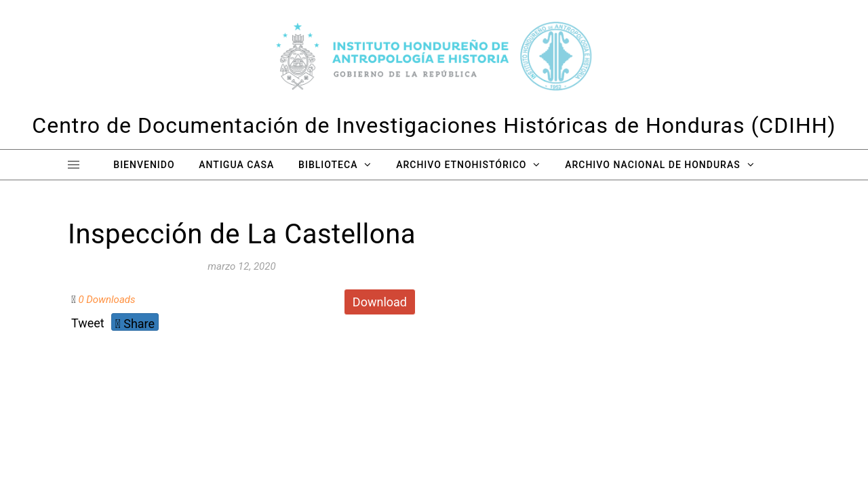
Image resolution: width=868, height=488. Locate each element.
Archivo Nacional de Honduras (652, 165)
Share (135, 324)
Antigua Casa (236, 165)
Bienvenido (144, 165)
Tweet (88, 323)
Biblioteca (328, 165)
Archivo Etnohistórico (461, 165)
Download (380, 302)
